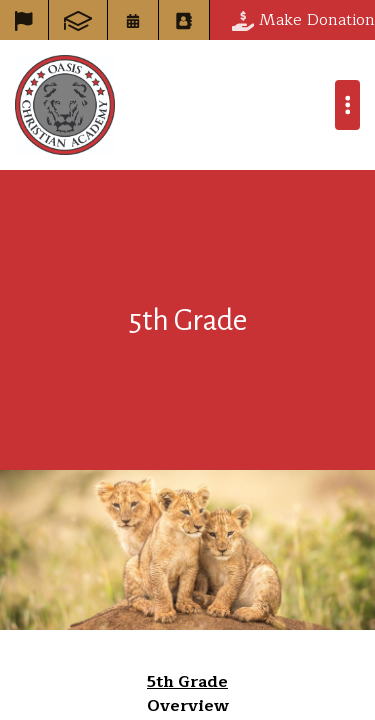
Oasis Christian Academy (65, 105)
